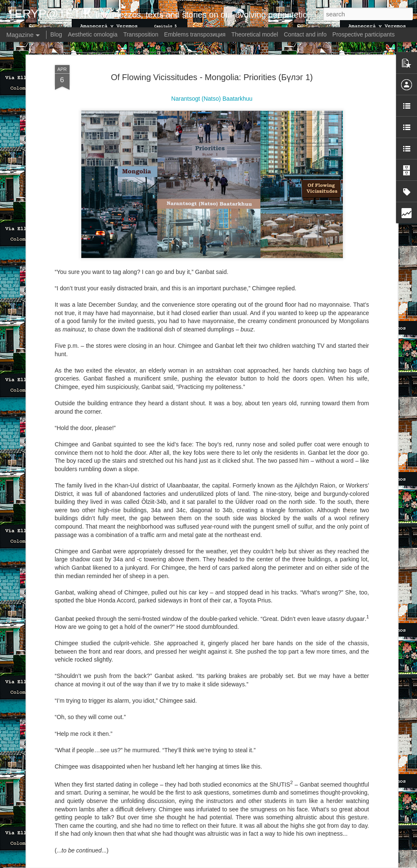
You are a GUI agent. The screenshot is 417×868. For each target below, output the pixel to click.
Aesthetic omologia (93, 34)
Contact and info (305, 34)
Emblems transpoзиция (195, 34)
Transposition (141, 34)
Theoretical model (255, 34)
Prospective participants (364, 34)
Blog (56, 34)
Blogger (251, 863)
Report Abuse (275, 863)
